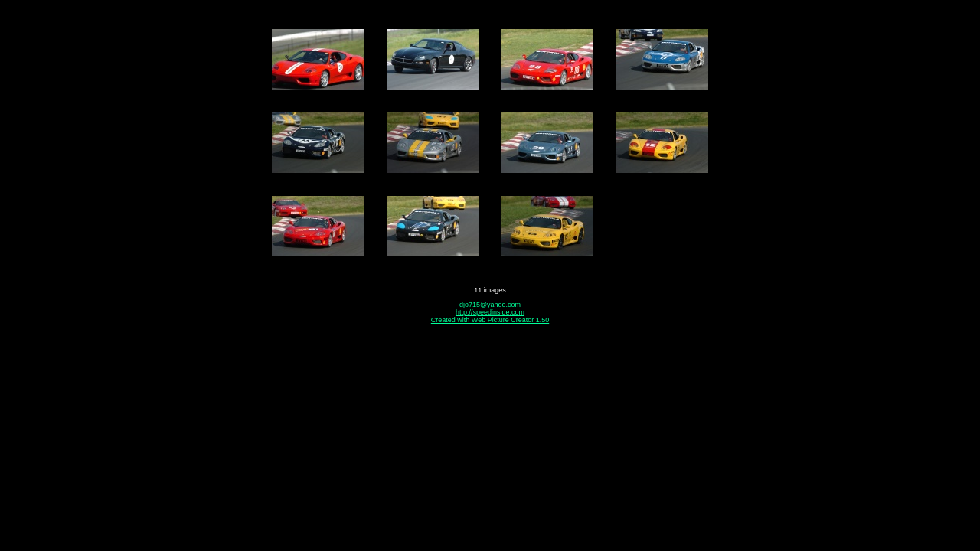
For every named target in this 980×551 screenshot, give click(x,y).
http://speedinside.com (490, 312)
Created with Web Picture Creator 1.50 (490, 320)
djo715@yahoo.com (490, 305)
